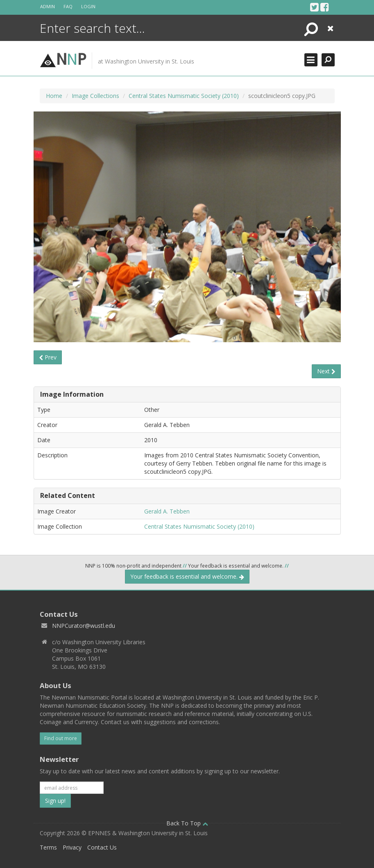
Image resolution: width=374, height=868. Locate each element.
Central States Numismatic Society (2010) (184, 96)
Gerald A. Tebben (167, 511)
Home (54, 96)
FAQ (68, 6)
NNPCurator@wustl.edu (84, 626)
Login (88, 6)
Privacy (72, 847)
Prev (48, 357)
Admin (48, 6)
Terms (48, 847)
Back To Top (187, 823)
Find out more (61, 738)
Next (326, 371)
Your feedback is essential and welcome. (187, 576)
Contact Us (102, 847)
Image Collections (95, 96)
